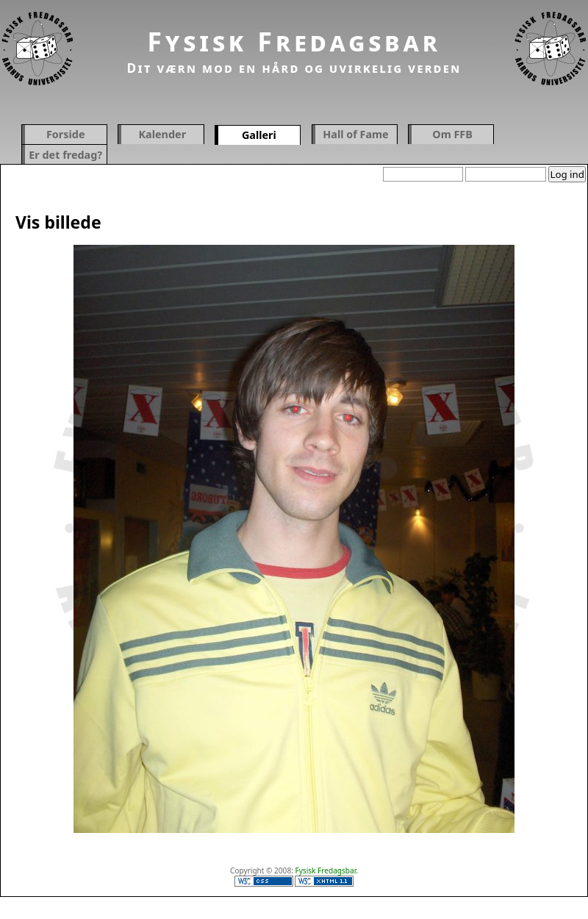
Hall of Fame (355, 134)
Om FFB (452, 134)
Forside (66, 134)
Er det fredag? (65, 155)
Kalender (163, 134)
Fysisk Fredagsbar (294, 42)
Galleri (259, 135)
